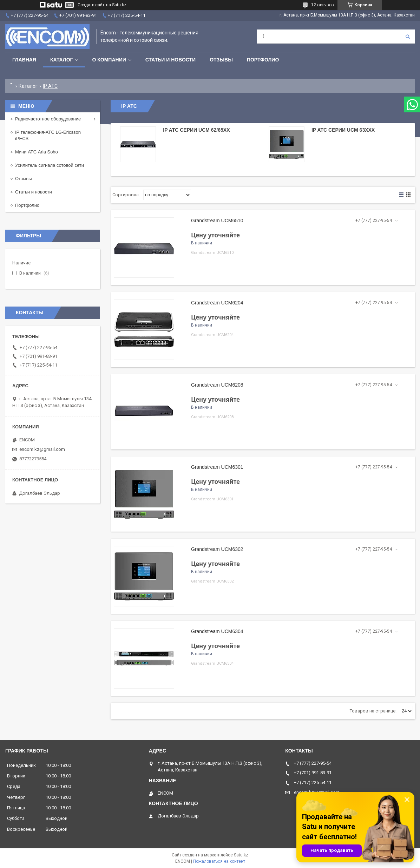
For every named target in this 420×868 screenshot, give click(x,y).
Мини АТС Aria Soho (37, 152)
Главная (24, 60)
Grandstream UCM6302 (217, 549)
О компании (109, 60)
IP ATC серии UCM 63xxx (343, 130)
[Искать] (408, 37)
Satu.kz (241, 855)
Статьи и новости (170, 60)
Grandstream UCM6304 (217, 631)
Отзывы (221, 60)
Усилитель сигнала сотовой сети (50, 165)
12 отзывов (323, 5)
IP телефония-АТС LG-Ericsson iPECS (48, 135)
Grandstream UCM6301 (217, 467)
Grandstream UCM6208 (217, 385)
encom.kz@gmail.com (42, 449)
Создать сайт (91, 5)
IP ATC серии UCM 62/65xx (196, 130)
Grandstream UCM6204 (217, 303)
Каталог (62, 60)
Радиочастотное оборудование (48, 119)
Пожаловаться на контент (219, 861)
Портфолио (263, 60)
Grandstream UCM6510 (217, 221)
